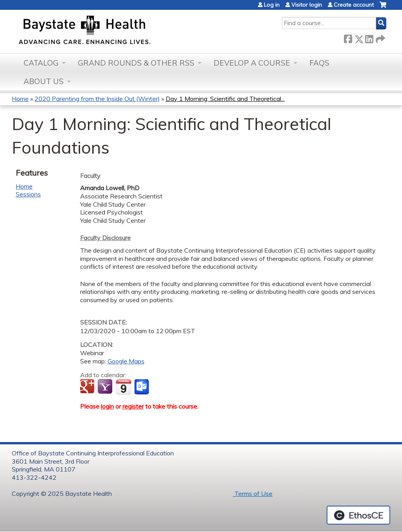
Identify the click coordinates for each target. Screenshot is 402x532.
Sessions (28, 194)
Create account (354, 5)
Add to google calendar (88, 387)
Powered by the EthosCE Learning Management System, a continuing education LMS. (358, 515)
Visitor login (307, 5)
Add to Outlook (142, 387)
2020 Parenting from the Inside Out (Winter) (97, 99)
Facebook (348, 38)
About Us (44, 81)
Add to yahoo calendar (106, 387)
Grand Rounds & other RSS (136, 63)
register (133, 406)
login (107, 406)
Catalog (41, 63)
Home (20, 99)
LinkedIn (369, 38)
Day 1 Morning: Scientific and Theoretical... (225, 99)
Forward (380, 38)
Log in (272, 5)
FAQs (319, 63)
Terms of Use (253, 493)
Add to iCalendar (123, 387)
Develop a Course (252, 63)
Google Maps (126, 361)
